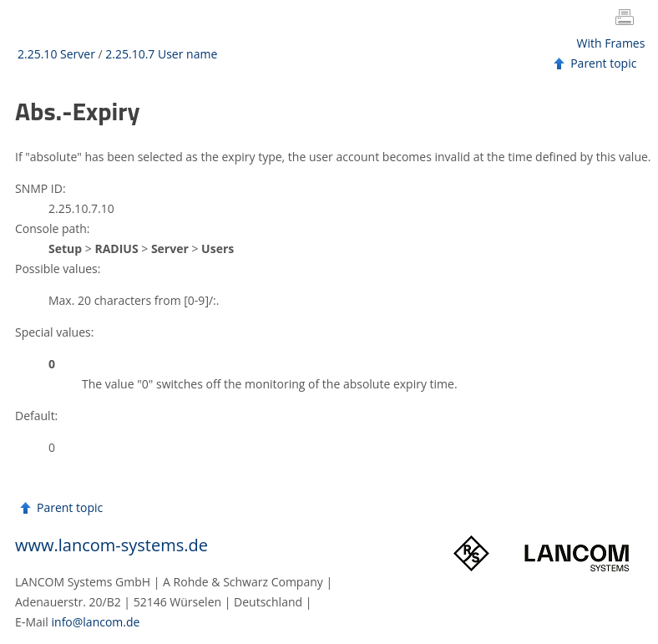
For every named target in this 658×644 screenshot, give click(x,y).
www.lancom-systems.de (111, 545)
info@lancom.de (96, 622)
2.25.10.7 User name (161, 54)
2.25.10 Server (56, 54)
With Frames (611, 43)
